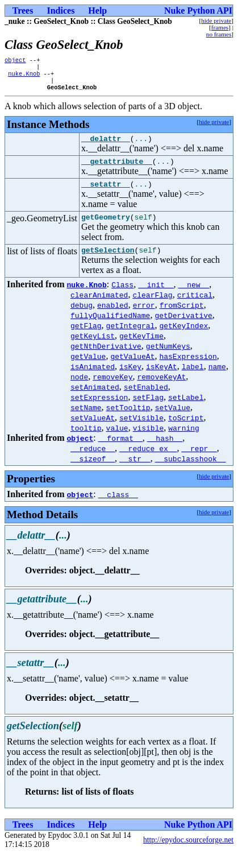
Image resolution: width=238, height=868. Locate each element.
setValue (173, 421)
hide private (216, 20)
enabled (113, 319)
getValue (88, 370)
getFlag (86, 340)
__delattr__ (106, 146)
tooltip (86, 442)
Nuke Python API (198, 11)
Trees (23, 11)
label (193, 381)
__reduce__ (93, 462)
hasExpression (188, 370)
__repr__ (199, 462)
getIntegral (131, 340)
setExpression (99, 411)
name (217, 381)
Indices (60, 11)
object (15, 61)
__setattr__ (106, 195)
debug (82, 319)
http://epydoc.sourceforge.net (188, 854)
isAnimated (93, 381)
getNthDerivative (106, 360)
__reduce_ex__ (148, 462)
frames (220, 27)
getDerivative (183, 329)
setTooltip (128, 421)
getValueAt (132, 370)
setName (86, 421)
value (117, 442)
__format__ (120, 452)
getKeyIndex (183, 340)
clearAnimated (99, 309)
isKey (130, 381)
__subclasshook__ (191, 473)
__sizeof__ (93, 473)
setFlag (148, 411)
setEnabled (146, 401)
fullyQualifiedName (110, 329)
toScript (186, 432)
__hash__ (165, 452)
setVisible (141, 432)
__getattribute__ (117, 170)
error (144, 319)
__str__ (135, 473)
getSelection (108, 264)
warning (184, 442)
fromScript (182, 319)
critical (195, 309)
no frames (219, 34)
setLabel (186, 411)
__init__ (156, 299)
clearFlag (152, 309)
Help (97, 11)
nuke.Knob (24, 77)
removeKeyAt (161, 391)
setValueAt (93, 432)
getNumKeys (168, 360)
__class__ (118, 509)
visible (149, 442)
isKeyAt (162, 381)
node (79, 391)
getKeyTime (141, 350)
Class (122, 299)
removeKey (112, 391)
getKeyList (93, 350)
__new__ (194, 299)
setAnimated (95, 401)
